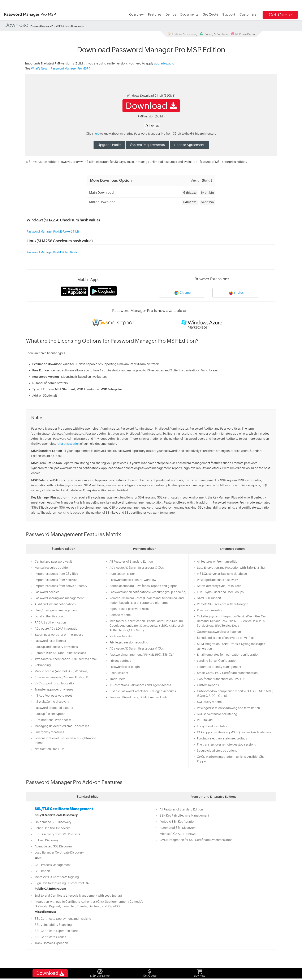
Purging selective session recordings (222, 739)
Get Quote (280, 15)
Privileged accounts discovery (218, 580)
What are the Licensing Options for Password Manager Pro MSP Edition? (111, 341)
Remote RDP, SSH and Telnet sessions (59, 654)
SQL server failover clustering (217, 715)
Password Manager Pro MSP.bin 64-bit (51, 253)
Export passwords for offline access (58, 635)
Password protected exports (53, 708)
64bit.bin (207, 193)
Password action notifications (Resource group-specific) (148, 593)
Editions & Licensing (182, 34)
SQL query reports (210, 702)
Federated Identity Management (219, 667)
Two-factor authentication (127, 622)
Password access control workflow (133, 580)
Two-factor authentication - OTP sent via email (65, 660)
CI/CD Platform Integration (215, 757)
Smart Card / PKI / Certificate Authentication (227, 674)
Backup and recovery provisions (55, 647)
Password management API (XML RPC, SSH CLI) (142, 655)
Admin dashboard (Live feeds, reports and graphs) (144, 587)
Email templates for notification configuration (228, 655)
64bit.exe (190, 193)
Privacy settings (120, 661)
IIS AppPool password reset (52, 696)
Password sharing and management (58, 599)
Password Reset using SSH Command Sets (138, 698)
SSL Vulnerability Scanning (52, 925)
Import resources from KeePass (55, 580)
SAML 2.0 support (209, 599)
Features (155, 14)
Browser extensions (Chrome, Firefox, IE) (61, 678)
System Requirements (148, 145)
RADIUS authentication (49, 623)
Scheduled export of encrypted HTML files (226, 638)
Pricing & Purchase (214, 34)
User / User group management (55, 611)
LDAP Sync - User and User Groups (221, 593)
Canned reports (120, 616)
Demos (171, 14)
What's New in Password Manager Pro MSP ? (61, 69)
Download (151, 106)
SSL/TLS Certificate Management (63, 809)
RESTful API (205, 721)
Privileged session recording (129, 643)
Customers (248, 14)
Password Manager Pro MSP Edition (50, 26)
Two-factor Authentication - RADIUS (221, 680)
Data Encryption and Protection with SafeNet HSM (231, 568)
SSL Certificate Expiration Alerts (56, 931)
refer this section (67, 444)
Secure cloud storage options (217, 751)
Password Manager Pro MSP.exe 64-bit (51, 232)
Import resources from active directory (60, 587)
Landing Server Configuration (217, 661)
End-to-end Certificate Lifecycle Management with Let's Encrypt (77, 896)
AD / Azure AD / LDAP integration (56, 629)
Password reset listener (50, 641)
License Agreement (189, 145)
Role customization (210, 611)
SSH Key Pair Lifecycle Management (184, 816)
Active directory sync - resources (219, 587)
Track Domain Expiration (50, 944)
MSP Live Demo (243, 34)
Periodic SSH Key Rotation (177, 822)
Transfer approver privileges (53, 690)
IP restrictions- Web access (52, 721)
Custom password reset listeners (219, 632)
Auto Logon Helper (122, 574)
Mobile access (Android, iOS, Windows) (61, 672)
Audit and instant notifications (54, 605)
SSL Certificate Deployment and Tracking (62, 919)
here (97, 134)
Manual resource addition (51, 568)
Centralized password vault (52, 562)
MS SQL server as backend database (222, 574)
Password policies (46, 593)
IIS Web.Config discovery (51, 702)
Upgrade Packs (109, 145)
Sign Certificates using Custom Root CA (61, 884)
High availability (120, 637)
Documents (189, 14)
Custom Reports (208, 686)
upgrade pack (163, 64)
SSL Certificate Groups (49, 938)
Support (229, 14)
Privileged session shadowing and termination (229, 709)
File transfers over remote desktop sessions (227, 745)
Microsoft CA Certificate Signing (56, 878)
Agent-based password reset (129, 609)
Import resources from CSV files (55, 574)
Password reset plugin (124, 667)
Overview (137, 14)
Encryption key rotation (213, 727)
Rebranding (42, 666)
